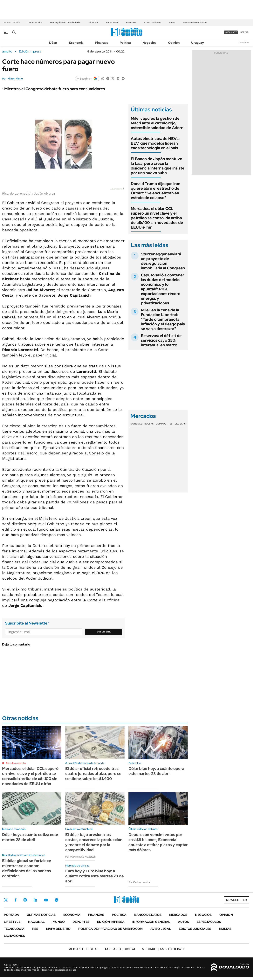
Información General (151, 922)
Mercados (178, 915)
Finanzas (102, 43)
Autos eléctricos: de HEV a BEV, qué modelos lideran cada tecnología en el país (155, 143)
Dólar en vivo (35, 23)
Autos (183, 922)
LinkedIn (35, 900)
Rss (35, 929)
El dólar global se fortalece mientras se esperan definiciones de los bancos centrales (27, 868)
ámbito (7, 52)
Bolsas (149, 424)
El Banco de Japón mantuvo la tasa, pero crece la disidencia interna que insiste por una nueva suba (158, 166)
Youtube (46, 900)
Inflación (93, 23)
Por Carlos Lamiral (139, 882)
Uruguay (198, 43)
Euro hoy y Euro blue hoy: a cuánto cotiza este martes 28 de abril (95, 876)
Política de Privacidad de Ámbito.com (110, 929)
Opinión (174, 43)
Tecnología (14, 929)
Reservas (131, 23)
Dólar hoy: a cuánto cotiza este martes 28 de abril (30, 837)
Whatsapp (57, 900)
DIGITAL (84, 949)
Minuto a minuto (16, 763)
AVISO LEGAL (161, 929)
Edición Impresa (111, 922)
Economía (76, 43)
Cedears (180, 424)
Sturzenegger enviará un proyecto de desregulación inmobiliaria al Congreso (163, 261)
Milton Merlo (15, 79)
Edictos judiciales (195, 929)
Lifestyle (12, 922)
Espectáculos (209, 922)
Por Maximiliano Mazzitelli (81, 857)
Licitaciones (14, 936)
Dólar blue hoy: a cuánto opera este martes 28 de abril (156, 771)
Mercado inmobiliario (195, 23)
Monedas (136, 424)
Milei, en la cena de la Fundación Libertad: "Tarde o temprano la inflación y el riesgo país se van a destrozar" (163, 319)
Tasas (172, 23)
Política (125, 43)
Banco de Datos (148, 915)
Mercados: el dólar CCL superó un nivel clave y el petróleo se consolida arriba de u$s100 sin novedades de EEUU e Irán (157, 218)
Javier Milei (112, 23)
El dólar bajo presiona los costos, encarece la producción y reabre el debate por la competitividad (94, 842)
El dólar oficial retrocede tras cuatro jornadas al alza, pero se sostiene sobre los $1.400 (93, 774)
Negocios (149, 43)
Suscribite (104, 632)
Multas (225, 929)
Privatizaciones (152, 23)
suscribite (231, 32)
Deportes (81, 922)
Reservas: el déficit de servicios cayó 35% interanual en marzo (161, 340)
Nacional (36, 922)
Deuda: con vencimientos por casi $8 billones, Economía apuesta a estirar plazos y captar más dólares (158, 842)
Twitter (6, 900)
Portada (11, 915)
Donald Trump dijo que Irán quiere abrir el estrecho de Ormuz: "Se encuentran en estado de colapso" (156, 191)
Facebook (16, 900)
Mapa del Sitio (58, 929)
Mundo (59, 922)
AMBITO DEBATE (163, 949)
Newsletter (244, 42)
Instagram (25, 900)
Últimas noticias (41, 915)
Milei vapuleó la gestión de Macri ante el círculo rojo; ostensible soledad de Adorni (158, 123)
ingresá (244, 32)
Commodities (164, 424)
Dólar (53, 43)
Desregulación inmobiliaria (65, 23)
